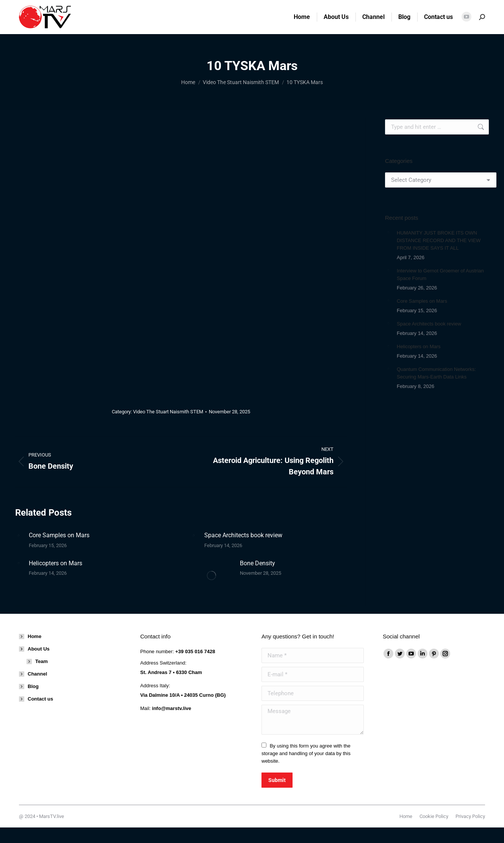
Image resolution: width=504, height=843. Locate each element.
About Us (35, 649)
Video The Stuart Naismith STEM (168, 412)
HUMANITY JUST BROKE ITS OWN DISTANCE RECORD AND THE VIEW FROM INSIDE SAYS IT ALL (439, 240)
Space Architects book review (243, 535)
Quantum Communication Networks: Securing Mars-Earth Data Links (436, 373)
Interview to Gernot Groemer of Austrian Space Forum (440, 274)
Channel (37, 674)
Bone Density (257, 563)
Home (34, 636)
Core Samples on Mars (59, 535)
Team (41, 661)
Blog (33, 686)
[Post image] (18, 535)
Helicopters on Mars (56, 563)
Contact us (40, 699)
